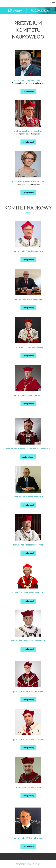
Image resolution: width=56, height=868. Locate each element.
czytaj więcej (28, 91)
